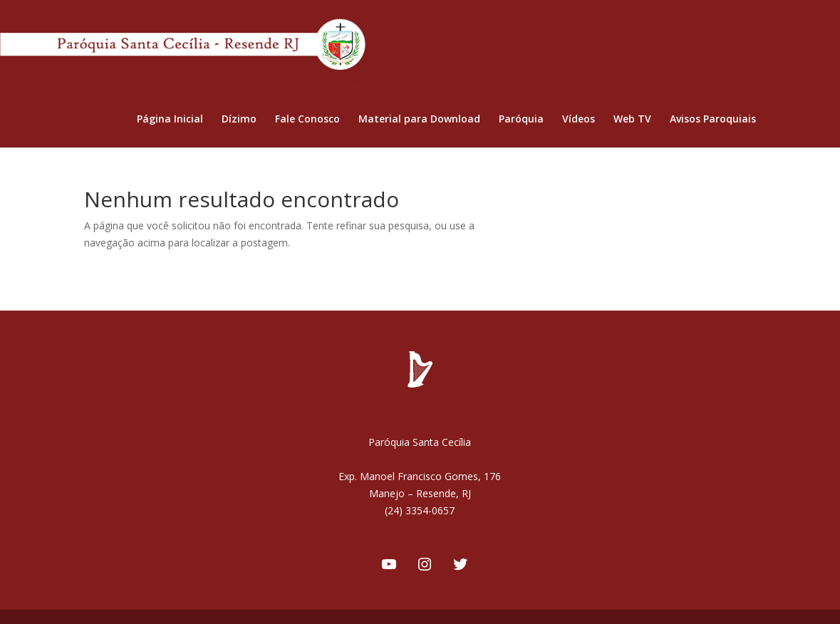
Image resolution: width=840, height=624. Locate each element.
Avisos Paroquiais (713, 120)
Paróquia (521, 120)
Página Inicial (170, 120)
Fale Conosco (307, 120)
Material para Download (419, 120)
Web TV (632, 120)
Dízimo (239, 120)
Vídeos (579, 120)
